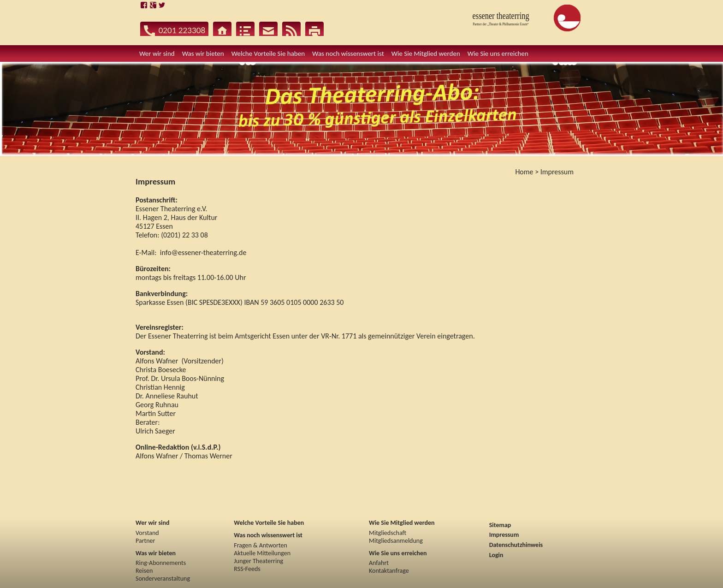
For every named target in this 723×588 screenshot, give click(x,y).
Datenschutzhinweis (516, 545)
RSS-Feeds (247, 569)
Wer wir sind (152, 523)
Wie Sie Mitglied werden (402, 523)
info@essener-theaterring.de (203, 252)
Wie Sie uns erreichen (398, 553)
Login (496, 555)
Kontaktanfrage (389, 571)
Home (524, 172)
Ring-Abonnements (161, 563)
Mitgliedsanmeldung (396, 541)
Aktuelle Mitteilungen (262, 553)
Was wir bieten (156, 553)
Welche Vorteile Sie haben (269, 523)
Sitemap (500, 525)
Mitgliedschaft (388, 533)
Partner (145, 541)
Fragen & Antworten (260, 545)
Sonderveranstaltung (163, 579)
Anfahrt (379, 563)
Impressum (557, 172)
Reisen (144, 571)
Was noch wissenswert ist (268, 535)
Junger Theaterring (258, 561)
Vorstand (147, 533)
